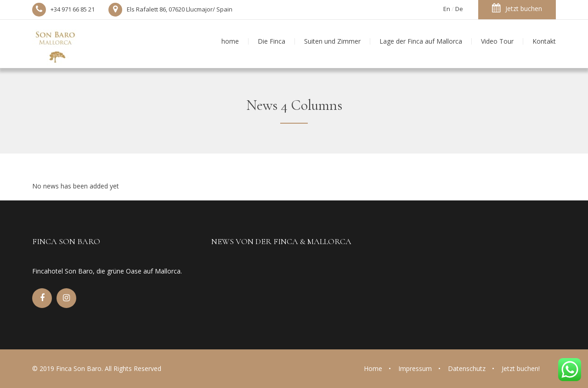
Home (373, 368)
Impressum (415, 368)
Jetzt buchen (517, 8)
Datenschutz (467, 368)
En (447, 9)
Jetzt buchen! (521, 368)
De (459, 9)
